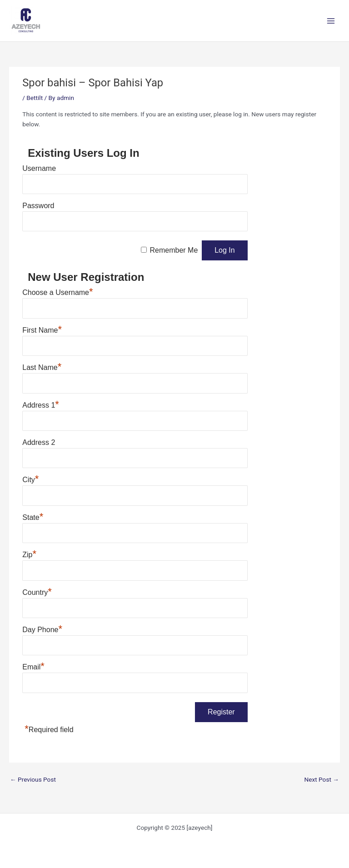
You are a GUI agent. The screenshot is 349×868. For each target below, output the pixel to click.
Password (38, 206)
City (30, 480)
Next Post (322, 779)
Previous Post (33, 779)
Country (37, 592)
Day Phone (42, 630)
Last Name (42, 367)
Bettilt (35, 98)
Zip (29, 555)
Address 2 (39, 442)
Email (33, 667)
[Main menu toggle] (331, 21)
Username (39, 168)
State (33, 517)
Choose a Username (57, 292)
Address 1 (41, 405)
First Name (42, 330)
